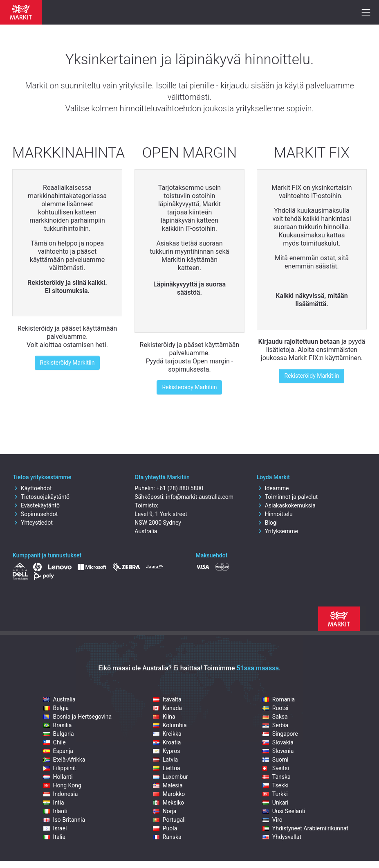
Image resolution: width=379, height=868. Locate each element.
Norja (165, 811)
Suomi (276, 760)
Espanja (58, 751)
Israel (55, 828)
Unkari (276, 803)
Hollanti (58, 777)
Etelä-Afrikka (64, 760)
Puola (165, 828)
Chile (55, 742)
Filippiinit (60, 768)
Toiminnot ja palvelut (287, 497)
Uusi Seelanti (284, 811)
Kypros (167, 751)
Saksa (275, 717)
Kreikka (167, 734)
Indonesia (61, 794)
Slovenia (278, 751)
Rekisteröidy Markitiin (67, 363)
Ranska (167, 837)
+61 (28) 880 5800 (180, 488)
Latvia (166, 760)
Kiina (164, 717)
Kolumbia (170, 725)
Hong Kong (62, 785)
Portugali (169, 820)
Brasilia (58, 725)
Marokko (169, 794)
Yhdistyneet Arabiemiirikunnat (305, 828)
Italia (54, 837)
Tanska (277, 777)
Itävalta (167, 699)
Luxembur (170, 777)
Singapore (280, 734)
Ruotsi (276, 708)
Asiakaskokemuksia (286, 505)
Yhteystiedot (33, 523)
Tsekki (276, 785)
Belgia (56, 708)
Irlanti (55, 811)
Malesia (168, 785)
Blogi (267, 523)
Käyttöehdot (32, 488)
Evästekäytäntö (36, 505)
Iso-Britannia (64, 820)
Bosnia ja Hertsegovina (78, 717)
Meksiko (168, 803)
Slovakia (278, 742)
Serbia (275, 725)
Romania (279, 699)
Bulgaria (59, 734)
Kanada (167, 708)
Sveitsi (276, 768)
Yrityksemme (277, 531)
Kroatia (167, 742)
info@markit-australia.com (200, 497)
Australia (59, 699)
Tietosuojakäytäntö (41, 497)
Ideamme (273, 488)
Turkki (275, 794)
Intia (54, 803)
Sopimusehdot (35, 514)
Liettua (167, 768)
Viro (272, 820)
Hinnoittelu (275, 514)
